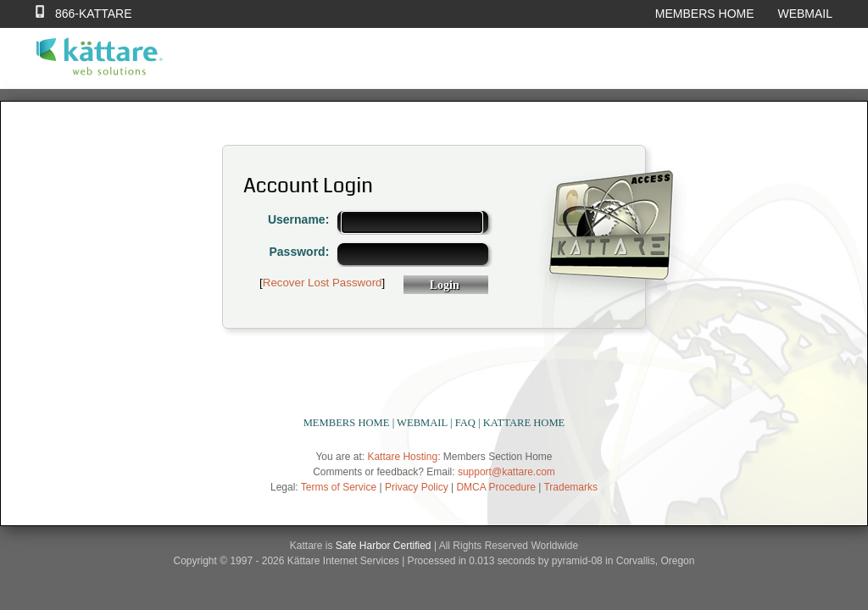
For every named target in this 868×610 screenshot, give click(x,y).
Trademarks (570, 487)
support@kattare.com (506, 472)
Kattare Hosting (402, 457)
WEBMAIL (805, 14)
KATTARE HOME (524, 423)
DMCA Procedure (495, 487)
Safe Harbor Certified (384, 546)
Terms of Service (339, 487)
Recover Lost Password (323, 283)
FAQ (465, 423)
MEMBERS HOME (705, 14)
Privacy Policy (417, 487)
